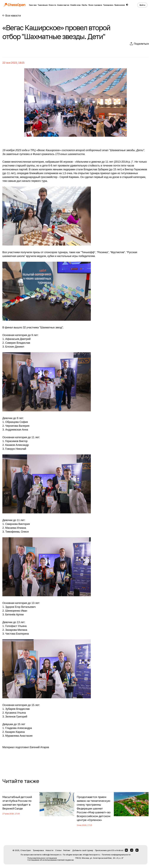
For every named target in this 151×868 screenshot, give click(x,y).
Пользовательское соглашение (42, 858)
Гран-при (33, 5)
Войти (142, 5)
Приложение (120, 5)
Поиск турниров (95, 5)
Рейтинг (67, 850)
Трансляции (43, 5)
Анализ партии (63, 5)
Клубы (84, 5)
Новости (52, 5)
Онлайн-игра (75, 5)
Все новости (12, 15)
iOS (113, 850)
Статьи (58, 850)
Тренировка (108, 5)
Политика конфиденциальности (116, 855)
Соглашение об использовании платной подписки (51, 860)
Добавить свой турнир (83, 850)
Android (120, 850)
